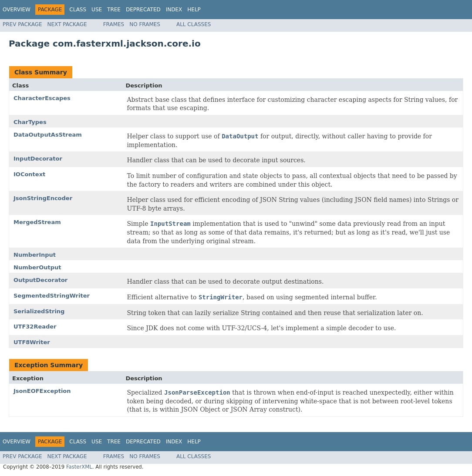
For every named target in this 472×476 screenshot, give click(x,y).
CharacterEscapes (42, 98)
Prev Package (22, 24)
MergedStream (37, 222)
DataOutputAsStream (48, 135)
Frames (114, 24)
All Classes (194, 24)
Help (194, 10)
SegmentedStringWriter (52, 296)
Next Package (67, 24)
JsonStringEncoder (43, 198)
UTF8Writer (32, 342)
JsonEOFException (42, 391)
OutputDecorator (40, 280)
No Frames (145, 24)
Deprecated (143, 10)
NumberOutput (37, 267)
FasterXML (79, 467)
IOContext (29, 174)
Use (97, 10)
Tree (114, 10)
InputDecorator (38, 159)
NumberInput (35, 255)
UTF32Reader (35, 327)
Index (174, 10)
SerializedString (39, 311)
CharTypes (30, 122)
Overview (17, 10)
